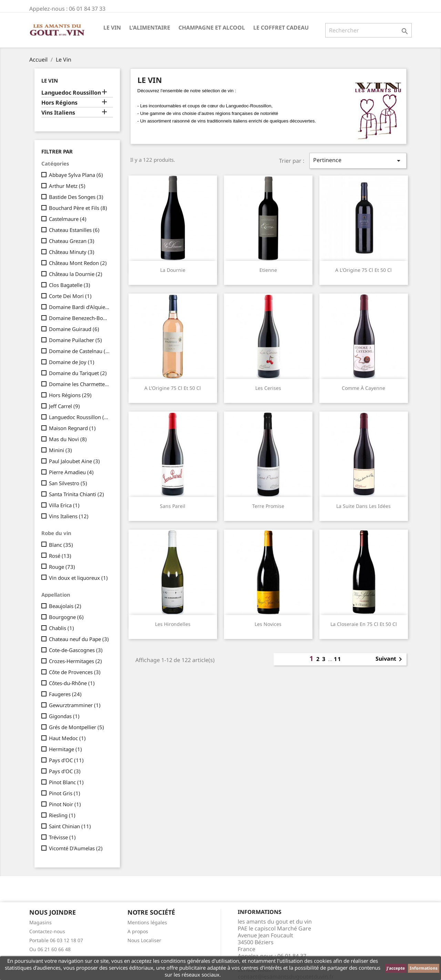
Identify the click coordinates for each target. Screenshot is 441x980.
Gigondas (64, 716)
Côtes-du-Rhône (72, 683)
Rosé (60, 556)
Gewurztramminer (75, 705)
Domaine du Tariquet (78, 373)
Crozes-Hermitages (75, 661)
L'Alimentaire (150, 28)
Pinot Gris (65, 793)
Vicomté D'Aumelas (76, 848)
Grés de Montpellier (76, 727)
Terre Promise (268, 506)
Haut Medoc (67, 738)
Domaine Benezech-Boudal (80, 318)
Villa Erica (64, 505)
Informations (424, 968)
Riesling (62, 815)
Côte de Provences (75, 672)
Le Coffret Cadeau (281, 28)
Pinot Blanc (66, 782)
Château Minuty (72, 252)
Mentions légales (147, 922)
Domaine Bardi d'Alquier (80, 307)
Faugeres (65, 694)
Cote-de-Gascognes (76, 650)
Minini (60, 450)
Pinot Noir (65, 804)
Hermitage (65, 749)
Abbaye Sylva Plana (76, 175)
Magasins (40, 922)
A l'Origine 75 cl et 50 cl (363, 270)
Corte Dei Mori (70, 296)
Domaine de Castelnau (80, 351)
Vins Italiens (58, 113)
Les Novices (268, 624)
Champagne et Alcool (212, 28)
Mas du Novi (68, 439)
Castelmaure (68, 219)
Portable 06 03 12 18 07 (56, 940)
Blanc (61, 545)
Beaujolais (65, 606)
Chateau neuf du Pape (79, 639)
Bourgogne (66, 617)
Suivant (390, 659)
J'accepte (396, 968)
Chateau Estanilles (74, 230)
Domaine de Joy (72, 362)
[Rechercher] (368, 30)
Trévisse (62, 837)
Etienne (268, 270)
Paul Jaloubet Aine (74, 461)
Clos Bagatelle (70, 285)
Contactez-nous (47, 931)
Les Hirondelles (173, 624)
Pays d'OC (66, 760)
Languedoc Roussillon (71, 93)
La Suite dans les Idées (363, 506)
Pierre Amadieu (71, 472)
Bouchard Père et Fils (78, 208)
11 (338, 659)
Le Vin (112, 28)
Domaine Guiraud (74, 329)
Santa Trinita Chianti (76, 494)
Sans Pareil (173, 506)
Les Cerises (268, 388)
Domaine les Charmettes (80, 384)
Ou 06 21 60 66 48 (50, 949)
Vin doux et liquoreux (78, 578)
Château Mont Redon (78, 263)
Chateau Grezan (72, 241)
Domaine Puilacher (75, 340)
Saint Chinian (70, 826)
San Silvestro (68, 483)
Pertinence (358, 161)
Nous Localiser (144, 940)
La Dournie (173, 270)
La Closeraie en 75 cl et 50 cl (364, 624)
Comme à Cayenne (363, 388)
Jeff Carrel (64, 406)
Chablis (61, 628)
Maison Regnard (72, 428)
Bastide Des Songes (76, 197)
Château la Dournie (76, 274)
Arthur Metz (67, 186)
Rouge (62, 567)
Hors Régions (59, 103)
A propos (138, 931)
